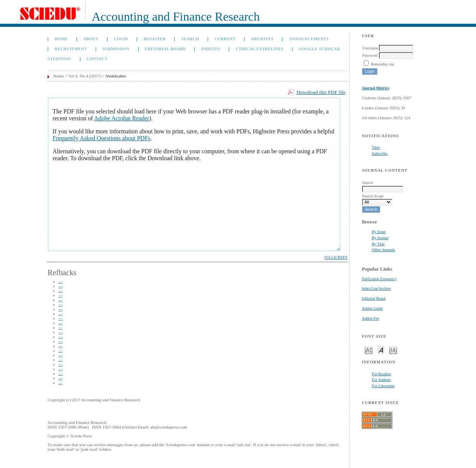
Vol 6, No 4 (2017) (84, 76)
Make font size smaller (369, 350)
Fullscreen (336, 258)
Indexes (211, 49)
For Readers (381, 374)
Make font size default (381, 350)
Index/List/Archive (376, 288)
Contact (97, 59)
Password (370, 55)
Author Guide (372, 308)
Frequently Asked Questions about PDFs (101, 138)
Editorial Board (374, 298)
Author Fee (370, 318)
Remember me (383, 64)
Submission (116, 49)
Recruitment (71, 49)
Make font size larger (393, 350)
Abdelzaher (116, 76)
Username (370, 48)
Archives (262, 39)
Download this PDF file (321, 92)
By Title (378, 244)
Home (61, 39)
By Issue (379, 232)
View (376, 147)
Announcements (309, 39)
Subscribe (380, 154)
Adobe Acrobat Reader (121, 118)
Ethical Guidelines (260, 49)
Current (225, 39)
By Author (380, 238)
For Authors (381, 380)
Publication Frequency (379, 279)
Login (121, 39)
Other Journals (383, 250)
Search (190, 39)
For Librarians (383, 386)
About (91, 39)
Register (155, 39)
